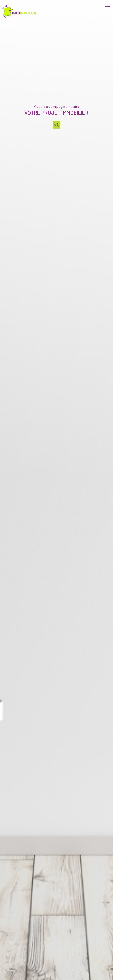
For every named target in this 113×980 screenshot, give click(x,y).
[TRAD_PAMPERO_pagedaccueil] (20, 18)
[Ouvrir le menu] (109, 7)
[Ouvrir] (56, 125)
